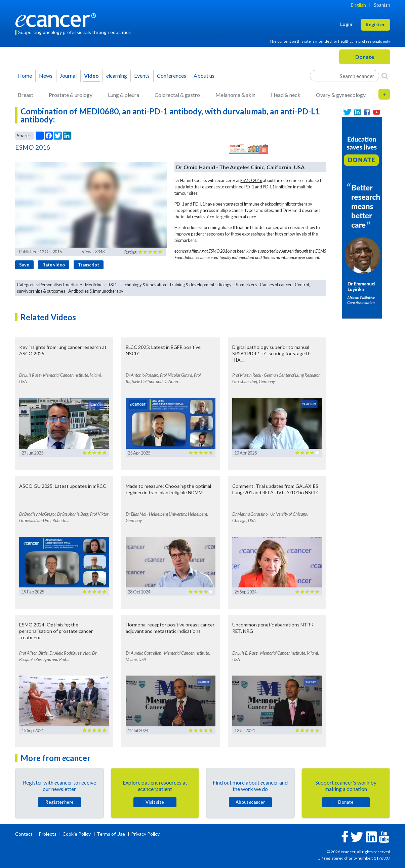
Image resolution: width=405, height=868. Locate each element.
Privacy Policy (145, 834)
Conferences (172, 76)
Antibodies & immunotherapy (96, 291)
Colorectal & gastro (177, 95)
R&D (112, 285)
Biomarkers (246, 285)
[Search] (385, 76)
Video (91, 76)
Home (25, 76)
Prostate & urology (71, 95)
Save (24, 265)
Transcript (89, 265)
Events (142, 76)
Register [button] (375, 24)
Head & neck (286, 95)
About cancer (250, 802)
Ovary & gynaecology (341, 95)
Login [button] (346, 24)
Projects (48, 834)
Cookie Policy (77, 834)
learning (117, 76)
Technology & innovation (143, 285)
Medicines (95, 285)
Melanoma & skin (235, 95)
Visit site (155, 802)
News (46, 76)
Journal (68, 76)
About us (204, 76)
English (358, 5)
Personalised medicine (61, 285)
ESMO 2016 (251, 180)
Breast (26, 95)
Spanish (382, 5)
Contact (24, 834)
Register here (59, 802)
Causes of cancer (276, 285)
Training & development (192, 285)
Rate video (54, 265)
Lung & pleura (124, 95)
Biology (225, 285)
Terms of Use (111, 834)
